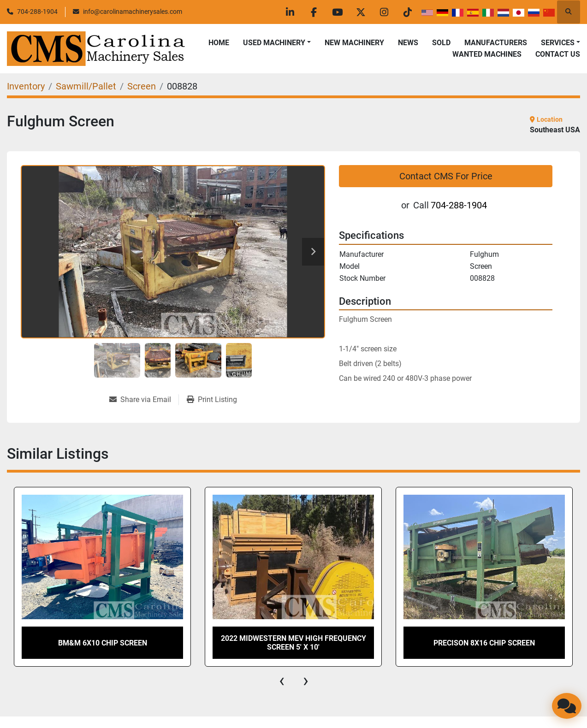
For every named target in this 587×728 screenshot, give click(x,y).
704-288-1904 (37, 12)
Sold (441, 43)
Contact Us (558, 54)
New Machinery (354, 43)
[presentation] (282, 681)
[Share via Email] (144, 400)
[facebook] (314, 12)
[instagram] (384, 12)
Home (219, 43)
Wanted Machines (487, 54)
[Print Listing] (212, 400)
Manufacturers (496, 43)
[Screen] (142, 86)
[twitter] (361, 12)
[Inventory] (26, 86)
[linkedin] (290, 12)
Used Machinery (274, 43)
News (408, 43)
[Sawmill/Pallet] (86, 86)
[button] (277, 43)
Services (558, 43)
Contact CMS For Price (446, 176)
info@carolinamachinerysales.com (133, 12)
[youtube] (337, 12)
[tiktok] (408, 12)
